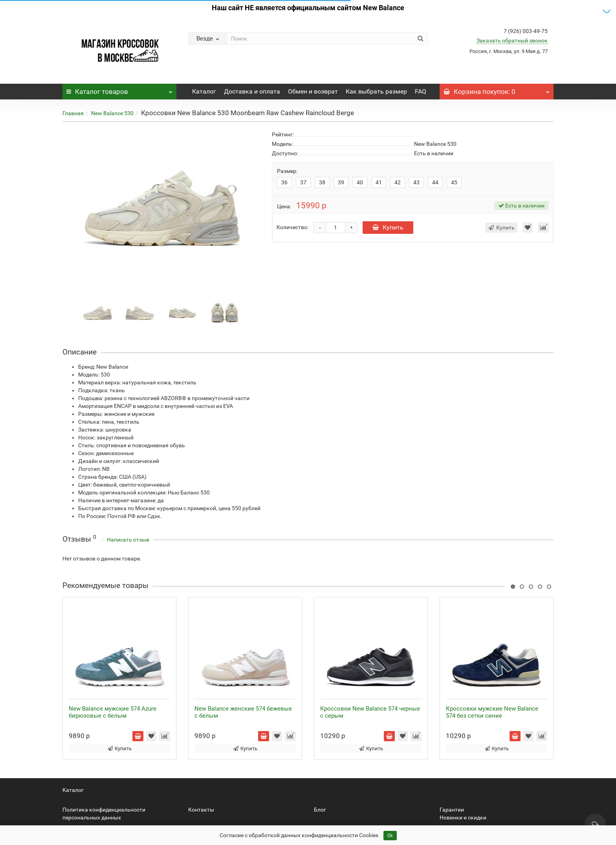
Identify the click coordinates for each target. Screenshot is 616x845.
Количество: (292, 227)
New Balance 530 (112, 113)
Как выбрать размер (376, 91)
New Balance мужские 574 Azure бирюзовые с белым (113, 712)
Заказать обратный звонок (512, 40)
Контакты (201, 810)
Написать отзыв (128, 540)
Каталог (119, 90)
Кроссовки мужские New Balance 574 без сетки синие (492, 712)
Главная (73, 113)
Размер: (287, 171)
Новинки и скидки (463, 817)
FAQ (421, 91)
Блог (320, 810)
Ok (390, 836)
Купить (388, 227)
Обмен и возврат (313, 91)
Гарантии (452, 810)
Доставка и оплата (252, 91)
